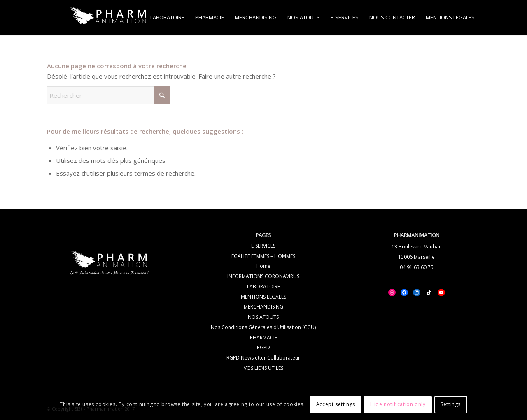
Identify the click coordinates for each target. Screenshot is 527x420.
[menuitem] (167, 17)
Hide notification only (398, 404)
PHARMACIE (263, 338)
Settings (451, 404)
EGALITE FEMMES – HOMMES (263, 256)
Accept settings (336, 404)
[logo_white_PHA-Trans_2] (109, 17)
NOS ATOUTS (263, 317)
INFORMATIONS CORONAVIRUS (263, 276)
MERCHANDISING (263, 307)
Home (263, 266)
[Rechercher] (109, 95)
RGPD (263, 347)
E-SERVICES (263, 246)
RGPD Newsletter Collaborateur (263, 358)
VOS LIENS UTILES (263, 368)
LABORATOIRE (263, 287)
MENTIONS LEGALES (263, 297)
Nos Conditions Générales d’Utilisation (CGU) (263, 327)
